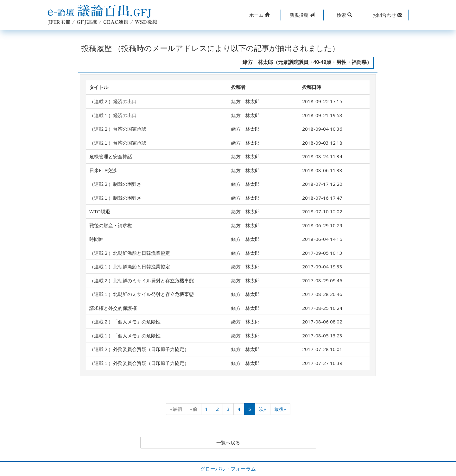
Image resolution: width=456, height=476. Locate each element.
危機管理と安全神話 (111, 156)
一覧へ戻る (228, 443)
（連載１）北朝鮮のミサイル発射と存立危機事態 (142, 294)
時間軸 (96, 239)
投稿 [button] (302, 15)
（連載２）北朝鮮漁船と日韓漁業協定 (130, 253)
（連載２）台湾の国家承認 (118, 129)
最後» (280, 409)
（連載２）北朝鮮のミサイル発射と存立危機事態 (142, 280)
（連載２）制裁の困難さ (115, 184)
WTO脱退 (100, 211)
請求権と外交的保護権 (113, 308)
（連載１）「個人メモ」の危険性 (125, 335)
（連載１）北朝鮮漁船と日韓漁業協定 (130, 266)
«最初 (176, 409)
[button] (259, 15)
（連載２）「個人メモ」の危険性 (125, 322)
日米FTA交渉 (103, 170)
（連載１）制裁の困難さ (115, 198)
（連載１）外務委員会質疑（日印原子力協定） (139, 363)
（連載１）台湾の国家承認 (118, 143)
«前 (194, 409)
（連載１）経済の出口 (113, 115)
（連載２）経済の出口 (113, 101)
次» (263, 409)
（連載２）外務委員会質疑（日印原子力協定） (139, 349)
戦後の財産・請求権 (111, 225)
